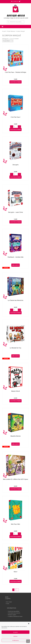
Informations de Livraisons (14, 613)
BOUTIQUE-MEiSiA (16, 16)
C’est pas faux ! (16, 117)
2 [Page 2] (15, 590)
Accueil (4, 31)
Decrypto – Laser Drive (15, 212)
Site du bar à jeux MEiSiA (14, 611)
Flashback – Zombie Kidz (15, 257)
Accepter (16, 632)
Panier (8, 604)
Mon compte (9, 602)
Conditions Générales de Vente (15, 616)
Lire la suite (15, 265)
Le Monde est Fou (15, 348)
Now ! (16, 572)
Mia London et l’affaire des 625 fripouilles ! (15, 479)
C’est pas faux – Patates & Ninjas (16, 72)
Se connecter (15, 1)
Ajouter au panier (15, 82)
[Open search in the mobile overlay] (16, 22)
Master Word (15, 391)
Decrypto (16, 165)
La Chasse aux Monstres (16, 300)
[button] (29, 624)
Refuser (15, 636)
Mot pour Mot (15, 524)
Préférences (16, 640)
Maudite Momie (15, 436)
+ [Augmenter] (19, 127)
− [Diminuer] (12, 127)
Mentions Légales (12, 615)
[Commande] (8, 41)
